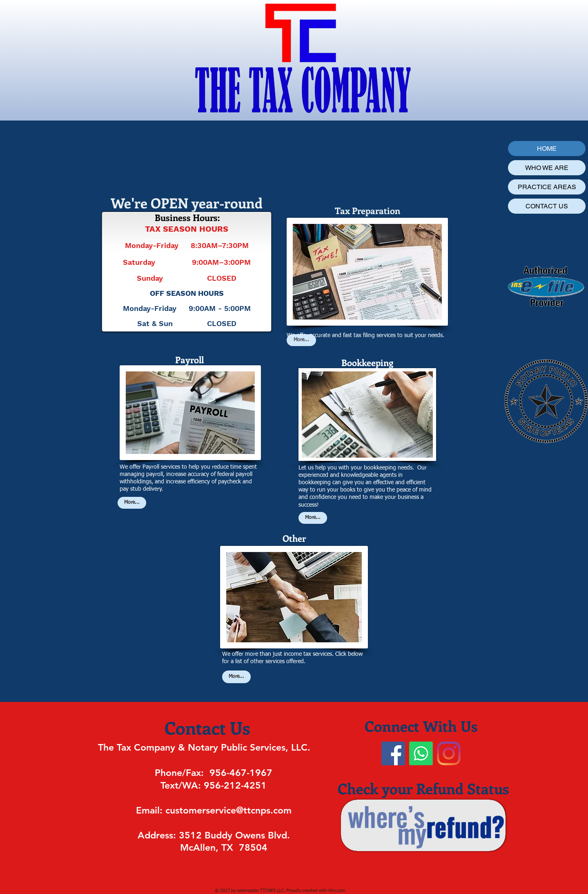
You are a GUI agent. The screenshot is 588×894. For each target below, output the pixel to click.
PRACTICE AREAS (547, 187)
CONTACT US (547, 206)
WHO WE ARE (547, 168)
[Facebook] (393, 753)
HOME (547, 149)
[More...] (132, 503)
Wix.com (337, 891)
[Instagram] (449, 753)
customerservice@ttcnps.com (228, 810)
